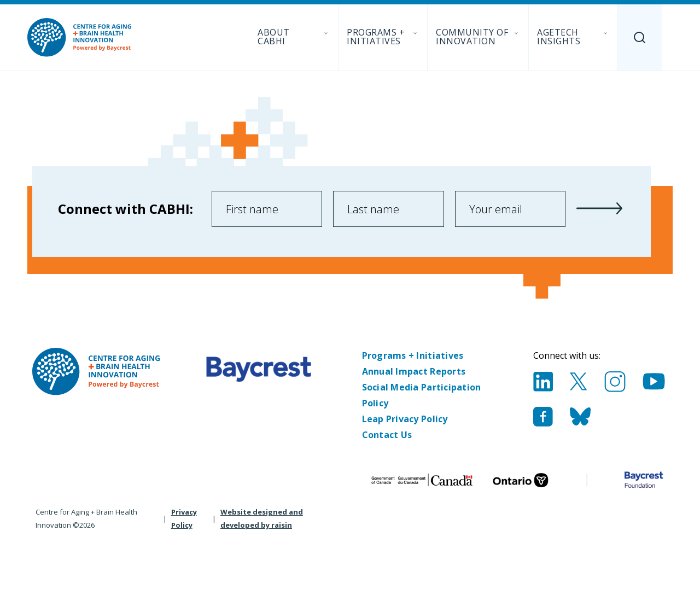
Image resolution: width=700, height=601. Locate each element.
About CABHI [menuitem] (294, 37)
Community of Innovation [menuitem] (478, 37)
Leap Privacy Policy (405, 419)
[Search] (640, 37)
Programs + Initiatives (413, 355)
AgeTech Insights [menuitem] (573, 37)
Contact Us (387, 435)
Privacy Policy (184, 518)
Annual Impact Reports (414, 371)
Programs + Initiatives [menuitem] (383, 37)
